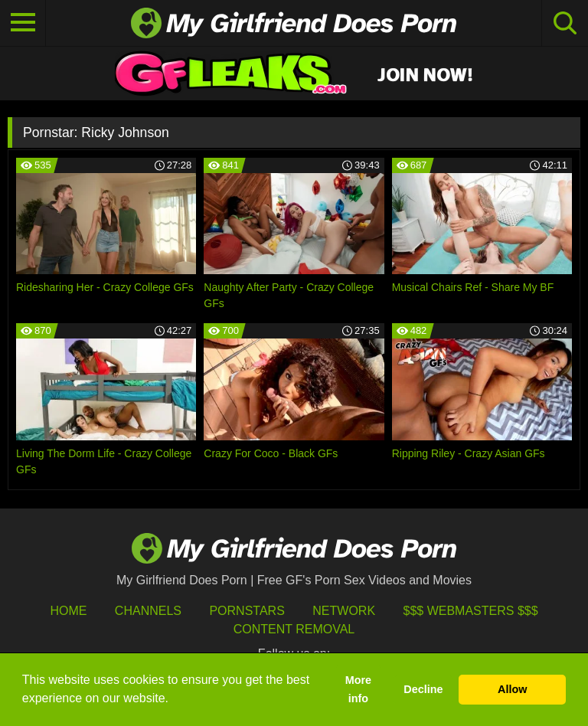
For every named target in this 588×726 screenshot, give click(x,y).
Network (344, 611)
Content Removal (294, 629)
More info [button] (358, 689)
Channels (148, 611)
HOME (68, 611)
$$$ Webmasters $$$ (471, 611)
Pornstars (247, 611)
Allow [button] (512, 689)
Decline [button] (423, 689)
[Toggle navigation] (23, 23)
